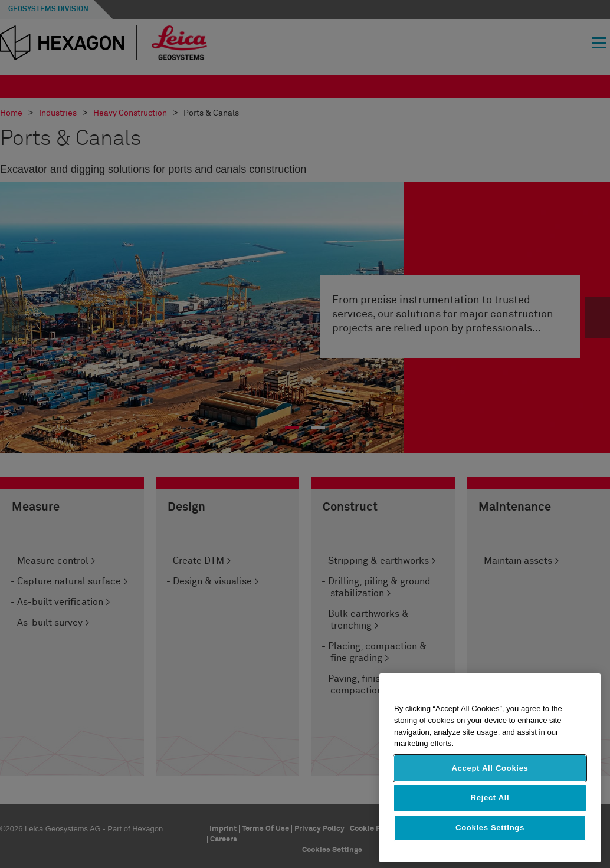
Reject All (490, 798)
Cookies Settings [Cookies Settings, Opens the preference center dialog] (490, 828)
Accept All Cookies (490, 768)
